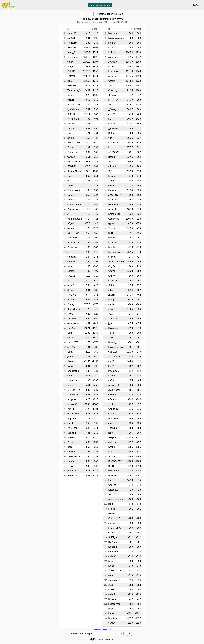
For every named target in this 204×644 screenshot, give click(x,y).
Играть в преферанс (100, 5)
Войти (196, 5)
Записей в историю (101, 630)
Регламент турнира (103, 639)
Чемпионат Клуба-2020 (111, 14)
